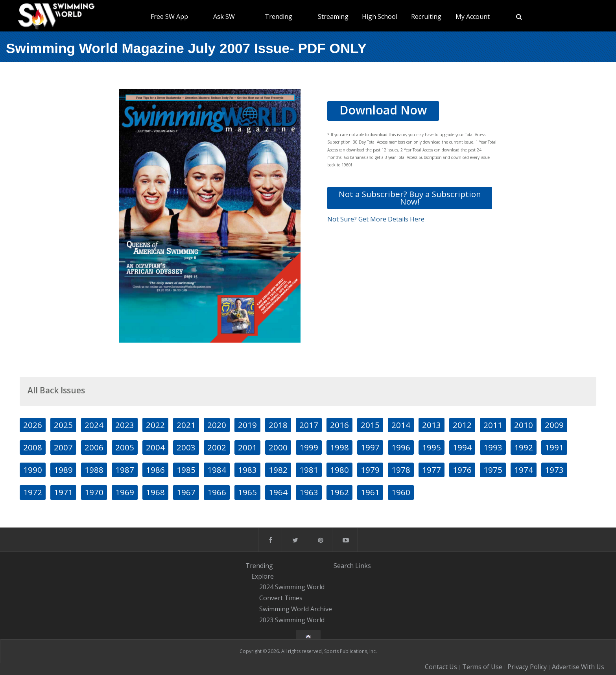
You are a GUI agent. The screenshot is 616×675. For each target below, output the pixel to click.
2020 (217, 425)
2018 (278, 425)
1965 (247, 492)
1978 (401, 470)
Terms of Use (482, 667)
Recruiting (426, 17)
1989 (63, 470)
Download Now (383, 110)
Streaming (333, 17)
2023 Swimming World (292, 620)
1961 (370, 492)
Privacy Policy (527, 667)
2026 (33, 425)
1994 (462, 447)
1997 (370, 447)
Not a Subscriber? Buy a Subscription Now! (410, 198)
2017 (309, 425)
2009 (554, 425)
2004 (155, 447)
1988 (94, 470)
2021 (186, 425)
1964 (278, 492)
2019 (247, 425)
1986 (155, 470)
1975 (493, 470)
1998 (339, 447)
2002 (217, 447)
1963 (309, 492)
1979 (370, 470)
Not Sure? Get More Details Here (376, 219)
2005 (125, 447)
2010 (524, 425)
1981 (309, 470)
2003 (186, 447)
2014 (401, 425)
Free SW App (169, 17)
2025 (63, 425)
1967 (186, 492)
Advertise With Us (578, 667)
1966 (217, 492)
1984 (217, 470)
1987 (125, 470)
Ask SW (224, 17)
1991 (554, 447)
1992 (524, 447)
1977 (432, 470)
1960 (401, 492)
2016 (339, 425)
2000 (278, 447)
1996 (401, 447)
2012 (462, 425)
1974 (524, 470)
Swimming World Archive (296, 609)
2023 (125, 425)
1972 (33, 492)
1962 (339, 492)
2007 (63, 447)
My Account (473, 17)
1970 (94, 492)
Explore (263, 576)
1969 (125, 492)
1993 (493, 447)
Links (363, 565)
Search (344, 565)
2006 (94, 447)
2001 (247, 447)
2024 (94, 425)
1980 (339, 470)
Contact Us (441, 667)
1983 (247, 470)
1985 (186, 470)
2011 (493, 425)
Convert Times (281, 598)
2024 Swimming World (292, 587)
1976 (462, 470)
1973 (554, 470)
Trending (278, 17)
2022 (155, 425)
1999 (309, 447)
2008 (33, 447)
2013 (432, 425)
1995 (432, 447)
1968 (155, 492)
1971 (63, 492)
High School (380, 17)
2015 (370, 425)
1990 (33, 470)
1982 (278, 470)
